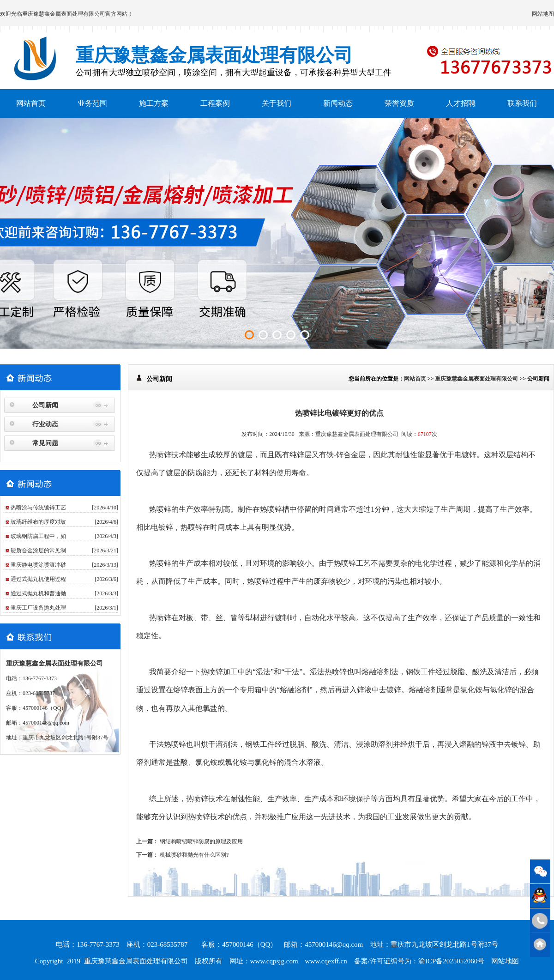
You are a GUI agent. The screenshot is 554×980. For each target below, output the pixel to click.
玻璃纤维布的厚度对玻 (38, 522)
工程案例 (215, 103)
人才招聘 (461, 103)
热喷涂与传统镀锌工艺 (38, 508)
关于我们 (277, 103)
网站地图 (543, 14)
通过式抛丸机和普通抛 (38, 593)
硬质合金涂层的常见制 (38, 550)
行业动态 (45, 424)
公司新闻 (45, 405)
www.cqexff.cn (326, 961)
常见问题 (45, 443)
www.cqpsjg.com (274, 961)
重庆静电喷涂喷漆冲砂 (38, 565)
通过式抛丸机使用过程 (38, 579)
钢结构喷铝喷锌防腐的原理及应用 (201, 841)
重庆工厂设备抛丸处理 (38, 608)
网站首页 (31, 103)
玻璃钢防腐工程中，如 (38, 536)
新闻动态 (338, 103)
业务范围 (92, 103)
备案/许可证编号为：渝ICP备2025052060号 (419, 961)
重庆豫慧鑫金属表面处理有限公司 (64, 14)
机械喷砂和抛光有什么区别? (194, 855)
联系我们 (522, 103)
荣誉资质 (399, 103)
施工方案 (154, 103)
